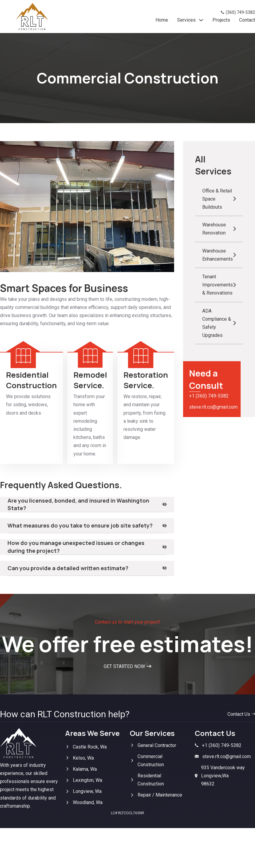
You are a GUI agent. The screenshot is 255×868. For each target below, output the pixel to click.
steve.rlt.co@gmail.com (212, 407)
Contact (247, 20)
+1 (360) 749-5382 (209, 396)
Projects (221, 20)
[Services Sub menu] (201, 20)
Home (162, 20)
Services (186, 20)
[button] (87, 505)
